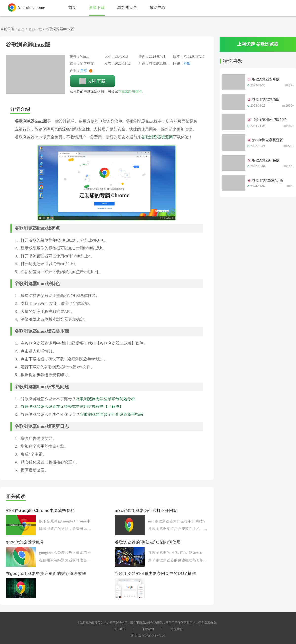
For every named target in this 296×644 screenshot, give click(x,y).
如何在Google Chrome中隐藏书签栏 (40, 510)
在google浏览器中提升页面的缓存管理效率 (46, 574)
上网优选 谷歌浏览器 (258, 44)
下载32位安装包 (130, 92)
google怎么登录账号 (25, 542)
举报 (187, 63)
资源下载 (35, 29)
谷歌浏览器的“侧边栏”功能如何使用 (148, 542)
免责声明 (176, 629)
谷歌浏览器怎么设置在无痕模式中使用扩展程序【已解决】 (72, 407)
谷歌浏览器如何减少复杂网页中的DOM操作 (156, 574)
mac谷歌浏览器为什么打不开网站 (146, 510)
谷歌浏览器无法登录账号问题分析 (106, 399)
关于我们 (120, 629)
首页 (21, 29)
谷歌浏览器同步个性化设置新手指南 (111, 414)
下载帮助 (148, 629)
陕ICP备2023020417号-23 (148, 636)
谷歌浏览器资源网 (157, 137)
